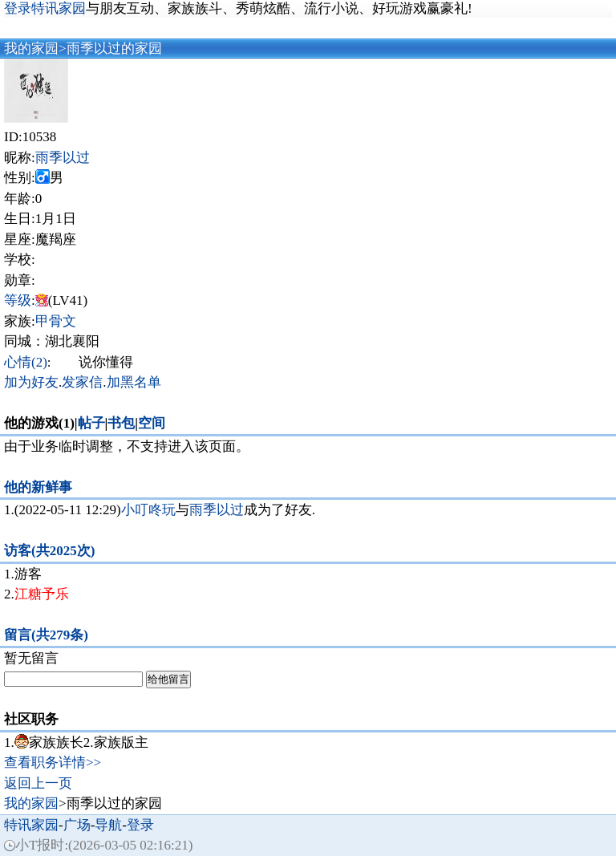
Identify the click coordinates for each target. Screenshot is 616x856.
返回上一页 (38, 783)
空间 (152, 423)
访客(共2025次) (49, 551)
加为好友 (31, 382)
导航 (108, 825)
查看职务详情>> (53, 763)
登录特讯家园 (45, 8)
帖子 (91, 423)
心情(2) (26, 362)
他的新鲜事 (38, 487)
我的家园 (31, 49)
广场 (77, 825)
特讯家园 (31, 825)
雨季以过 (63, 158)
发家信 (82, 382)
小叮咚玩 (148, 510)
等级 (18, 300)
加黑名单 (134, 382)
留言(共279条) (46, 635)
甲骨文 (56, 321)
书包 (121, 423)
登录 (140, 825)
